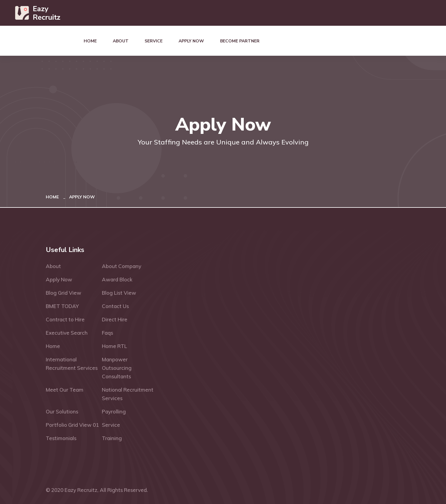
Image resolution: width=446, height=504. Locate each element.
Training (112, 438)
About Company (122, 266)
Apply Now (191, 41)
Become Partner (240, 41)
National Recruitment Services (128, 394)
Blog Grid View (64, 293)
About (121, 41)
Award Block (117, 279)
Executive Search (67, 333)
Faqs (107, 333)
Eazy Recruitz (81, 490)
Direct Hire (115, 319)
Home (90, 41)
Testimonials (61, 438)
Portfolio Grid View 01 (72, 425)
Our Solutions (62, 411)
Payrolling (114, 411)
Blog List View (119, 293)
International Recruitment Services (72, 364)
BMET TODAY (62, 306)
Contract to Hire (65, 319)
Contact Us (115, 306)
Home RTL (114, 346)
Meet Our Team (65, 390)
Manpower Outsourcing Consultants (117, 368)
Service (154, 41)
